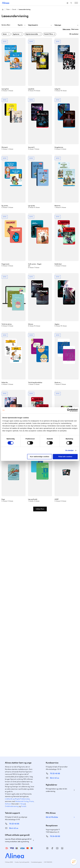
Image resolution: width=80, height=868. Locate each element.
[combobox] (14, 25)
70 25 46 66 (55, 774)
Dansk (14, 10)
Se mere (14, 65)
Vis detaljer (69, 450)
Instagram (47, 848)
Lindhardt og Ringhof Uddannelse (17, 799)
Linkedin (62, 848)
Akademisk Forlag (22, 801)
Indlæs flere (40, 509)
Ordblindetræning (12, 806)
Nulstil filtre (49, 34)
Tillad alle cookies (65, 457)
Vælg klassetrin (33, 25)
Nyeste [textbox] (20, 25)
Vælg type (58, 25)
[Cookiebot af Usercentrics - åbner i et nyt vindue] (69, 410)
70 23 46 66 (14, 824)
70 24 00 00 (55, 836)
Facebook (52, 848)
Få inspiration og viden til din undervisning (57, 790)
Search (71, 3)
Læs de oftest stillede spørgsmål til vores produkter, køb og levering (18, 840)
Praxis (31, 801)
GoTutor (8, 804)
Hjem (3, 9)
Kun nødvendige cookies (40, 457)
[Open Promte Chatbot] (74, 862)
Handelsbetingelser (37, 862)
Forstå (24, 806)
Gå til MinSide (52, 817)
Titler (8, 10)
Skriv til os (54, 778)
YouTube (57, 848)
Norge (23, 804)
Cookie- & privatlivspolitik (22, 862)
